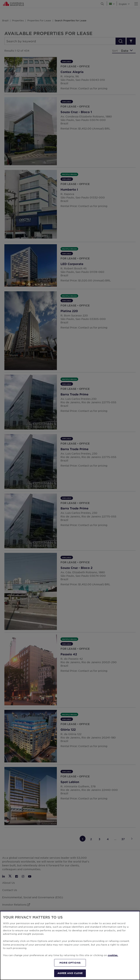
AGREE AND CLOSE (70, 973)
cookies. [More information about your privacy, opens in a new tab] (113, 955)
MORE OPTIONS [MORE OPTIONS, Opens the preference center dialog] (70, 963)
